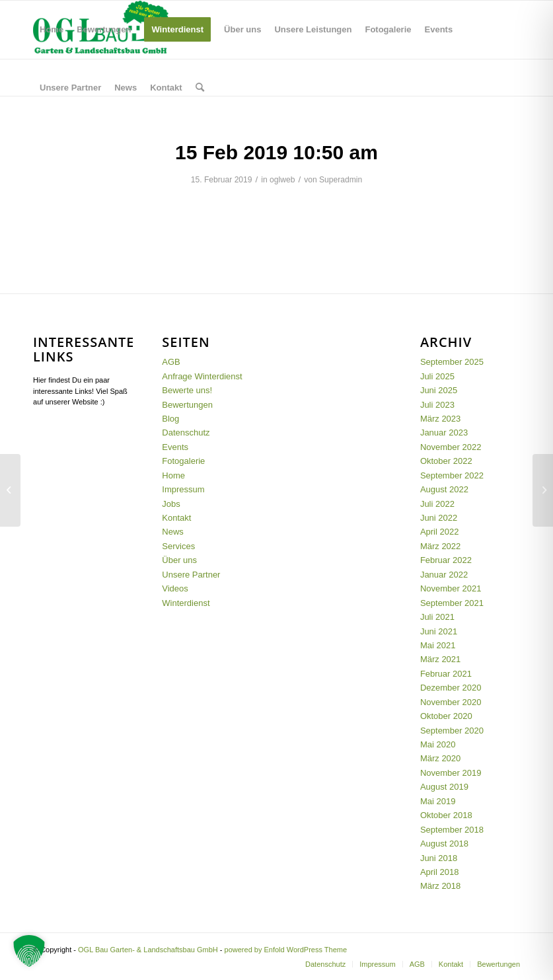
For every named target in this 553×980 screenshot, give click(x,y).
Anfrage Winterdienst (202, 376)
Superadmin (341, 180)
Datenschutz (186, 433)
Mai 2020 (438, 744)
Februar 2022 (446, 560)
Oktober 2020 (446, 716)
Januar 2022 (444, 575)
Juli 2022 (437, 504)
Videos (175, 588)
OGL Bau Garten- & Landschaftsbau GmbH (148, 950)
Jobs (171, 504)
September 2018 (452, 830)
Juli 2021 (437, 617)
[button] (29, 951)
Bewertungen (187, 405)
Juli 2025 (437, 376)
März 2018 (440, 886)
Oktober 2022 (446, 461)
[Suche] (200, 88)
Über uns (179, 560)
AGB (171, 362)
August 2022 (444, 489)
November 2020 (451, 702)
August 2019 (444, 787)
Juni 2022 (439, 518)
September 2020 (452, 731)
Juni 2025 (439, 390)
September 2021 (452, 603)
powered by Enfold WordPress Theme (286, 950)
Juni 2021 (439, 631)
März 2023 (440, 419)
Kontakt (176, 518)
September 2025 (452, 362)
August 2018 (444, 844)
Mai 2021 (438, 645)
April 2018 (440, 872)
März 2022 (440, 546)
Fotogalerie (183, 461)
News (173, 532)
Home (173, 475)
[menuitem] (52, 30)
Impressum (183, 489)
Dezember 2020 (451, 688)
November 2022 (451, 447)
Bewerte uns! (187, 390)
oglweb (282, 180)
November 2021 (451, 588)
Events (175, 447)
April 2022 (440, 532)
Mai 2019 (438, 801)
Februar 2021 (446, 674)
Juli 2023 (437, 405)
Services (178, 546)
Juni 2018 (439, 858)
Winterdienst (186, 603)
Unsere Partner (191, 575)
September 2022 (452, 475)
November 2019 (451, 773)
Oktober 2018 (446, 815)
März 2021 (440, 659)
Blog (170, 419)
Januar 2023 (444, 433)
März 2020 (440, 758)
